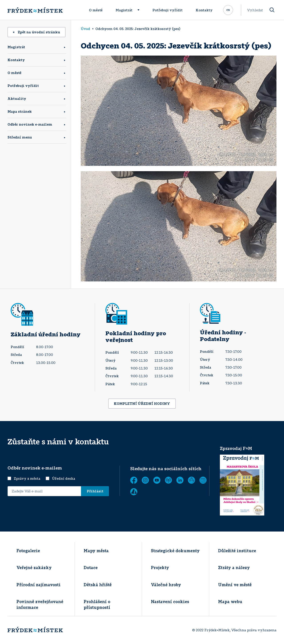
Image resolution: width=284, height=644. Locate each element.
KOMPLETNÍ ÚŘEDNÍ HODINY (142, 403)
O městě (96, 10)
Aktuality (17, 98)
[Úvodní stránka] (35, 10)
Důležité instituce (237, 551)
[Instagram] (145, 480)
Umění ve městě (235, 585)
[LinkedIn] (180, 480)
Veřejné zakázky (34, 568)
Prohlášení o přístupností (97, 604)
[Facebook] (134, 480)
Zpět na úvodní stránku (36, 32)
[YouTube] (157, 480)
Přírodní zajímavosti (38, 585)
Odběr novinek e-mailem (30, 124)
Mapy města (96, 551)
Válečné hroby (166, 585)
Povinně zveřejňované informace (40, 604)
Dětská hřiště (98, 585)
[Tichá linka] (191, 480)
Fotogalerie (28, 551)
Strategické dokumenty (175, 551)
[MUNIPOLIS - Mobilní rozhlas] (168, 480)
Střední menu (20, 137)
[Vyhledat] (272, 10)
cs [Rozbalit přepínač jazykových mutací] (228, 10)
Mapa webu (230, 602)
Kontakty (204, 10)
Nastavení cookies (170, 602)
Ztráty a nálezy (234, 568)
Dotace (91, 568)
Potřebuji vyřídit (168, 10)
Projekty (160, 568)
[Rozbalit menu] (140, 10)
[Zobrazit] (203, 480)
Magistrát (124, 10)
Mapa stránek (20, 111)
